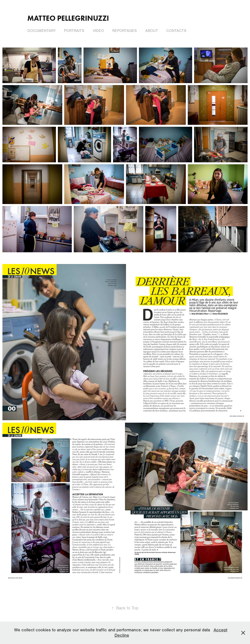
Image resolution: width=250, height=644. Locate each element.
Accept (220, 630)
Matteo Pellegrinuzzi (68, 18)
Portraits (74, 31)
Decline (122, 635)
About (152, 31)
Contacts (176, 31)
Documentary (42, 31)
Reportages (125, 31)
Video (98, 31)
